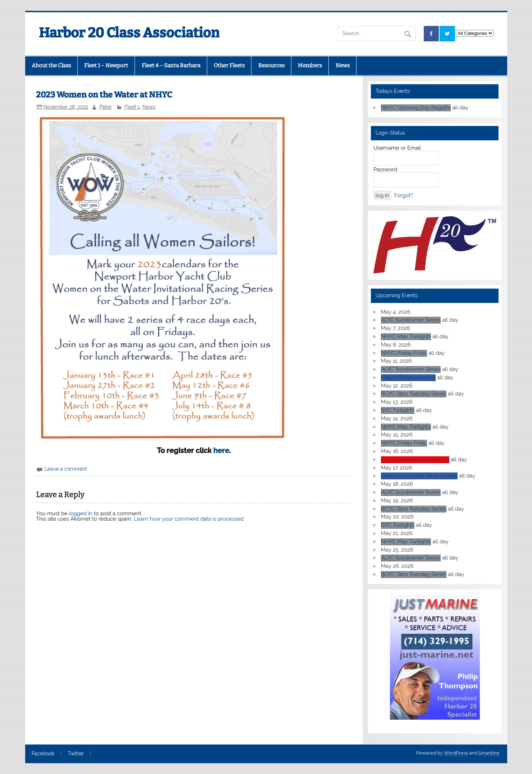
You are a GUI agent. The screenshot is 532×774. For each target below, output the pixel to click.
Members (310, 65)
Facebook (43, 754)
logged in (81, 513)
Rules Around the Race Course (419, 476)
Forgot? (404, 195)
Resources (271, 65)
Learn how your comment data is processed (189, 519)
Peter (106, 107)
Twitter (76, 754)
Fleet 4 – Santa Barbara (171, 65)
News (343, 65)
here (221, 451)
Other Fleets (229, 65)
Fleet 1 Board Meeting (408, 377)
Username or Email (397, 148)
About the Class (51, 65)
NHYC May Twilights (406, 336)
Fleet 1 (132, 107)
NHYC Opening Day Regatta (416, 108)
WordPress (456, 753)
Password (385, 169)
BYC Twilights (398, 410)
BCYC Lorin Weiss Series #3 (415, 460)
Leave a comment (66, 469)
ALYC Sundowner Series (411, 320)
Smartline (489, 753)
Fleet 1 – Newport (106, 65)
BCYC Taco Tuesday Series (414, 394)
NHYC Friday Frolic (404, 353)
